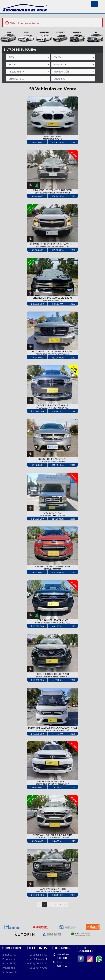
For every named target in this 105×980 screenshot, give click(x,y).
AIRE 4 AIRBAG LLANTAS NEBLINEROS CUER (52, 247)
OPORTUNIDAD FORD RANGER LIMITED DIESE (52, 623)
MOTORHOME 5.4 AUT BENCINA (52, 515)
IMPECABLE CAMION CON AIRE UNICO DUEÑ (52, 730)
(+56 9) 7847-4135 (37, 963)
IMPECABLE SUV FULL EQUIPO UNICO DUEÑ (52, 892)
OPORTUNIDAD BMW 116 (53, 139)
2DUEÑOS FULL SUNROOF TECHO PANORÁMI (52, 193)
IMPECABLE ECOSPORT (52, 569)
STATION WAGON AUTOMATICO (52, 462)
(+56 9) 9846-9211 (37, 959)
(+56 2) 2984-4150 (37, 955)
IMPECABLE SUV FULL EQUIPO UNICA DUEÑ (53, 408)
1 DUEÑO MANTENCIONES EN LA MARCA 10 (52, 677)
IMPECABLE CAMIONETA (52, 300)
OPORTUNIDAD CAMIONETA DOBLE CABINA (52, 354)
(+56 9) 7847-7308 (37, 968)
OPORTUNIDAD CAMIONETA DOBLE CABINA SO (53, 838)
